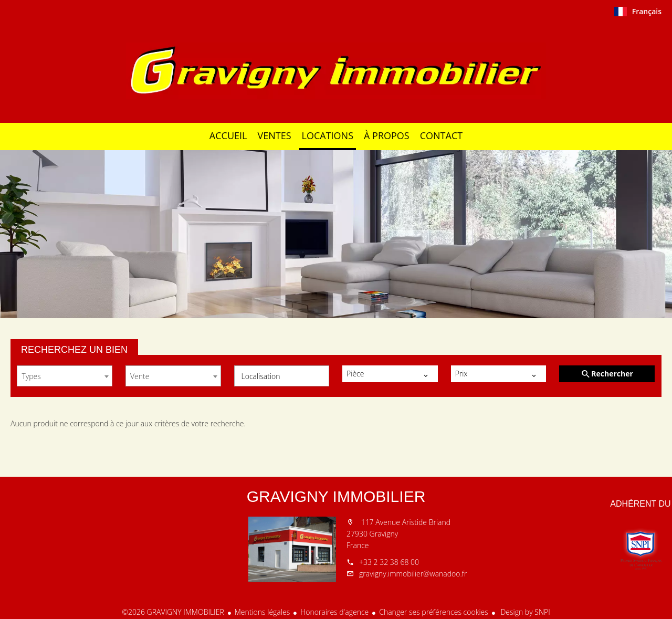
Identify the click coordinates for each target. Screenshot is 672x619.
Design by (524, 612)
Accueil (336, 70)
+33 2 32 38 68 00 (389, 562)
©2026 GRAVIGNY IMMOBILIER (173, 612)
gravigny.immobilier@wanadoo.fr (413, 574)
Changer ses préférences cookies (434, 612)
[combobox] (65, 376)
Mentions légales (262, 612)
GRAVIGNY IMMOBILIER (336, 496)
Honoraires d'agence (334, 612)
